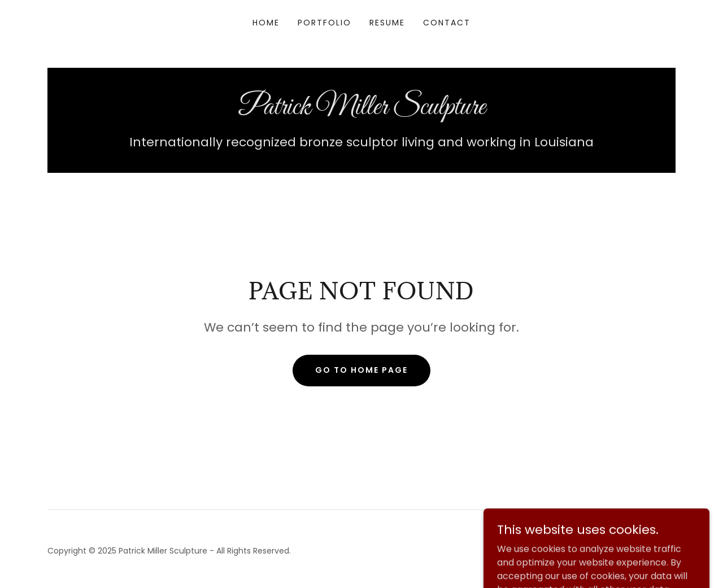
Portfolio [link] (325, 23)
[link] (361, 111)
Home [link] (266, 23)
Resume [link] (387, 23)
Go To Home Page (361, 370)
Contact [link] (447, 23)
